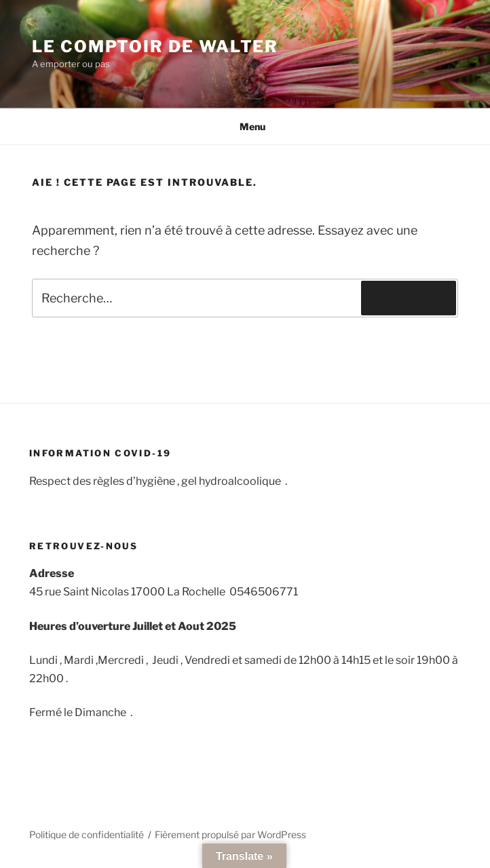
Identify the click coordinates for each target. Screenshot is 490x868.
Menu (245, 126)
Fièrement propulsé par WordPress (230, 834)
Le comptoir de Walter (155, 46)
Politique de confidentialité (87, 834)
